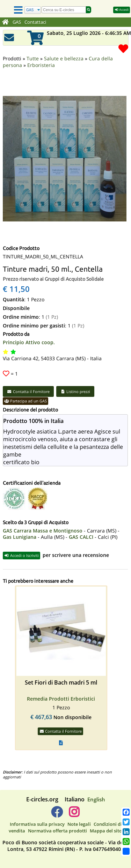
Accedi (122, 10)
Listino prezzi (75, 391)
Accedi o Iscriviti (21, 555)
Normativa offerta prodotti (57, 831)
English (96, 799)
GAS (17, 22)
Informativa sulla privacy (37, 824)
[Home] (5, 22)
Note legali (79, 824)
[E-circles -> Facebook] (57, 815)
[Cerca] (33, 10)
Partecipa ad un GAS (26, 401)
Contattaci (35, 22)
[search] (64, 10)
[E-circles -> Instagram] (74, 815)
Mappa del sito (106, 831)
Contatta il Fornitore (28, 391)
